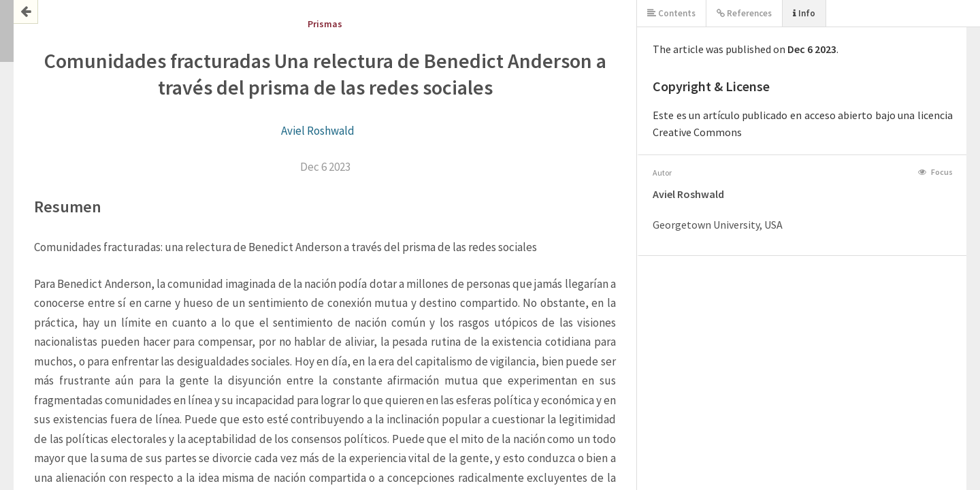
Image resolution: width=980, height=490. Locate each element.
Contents (671, 13)
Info (804, 13)
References (744, 13)
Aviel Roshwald (318, 131)
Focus (935, 172)
